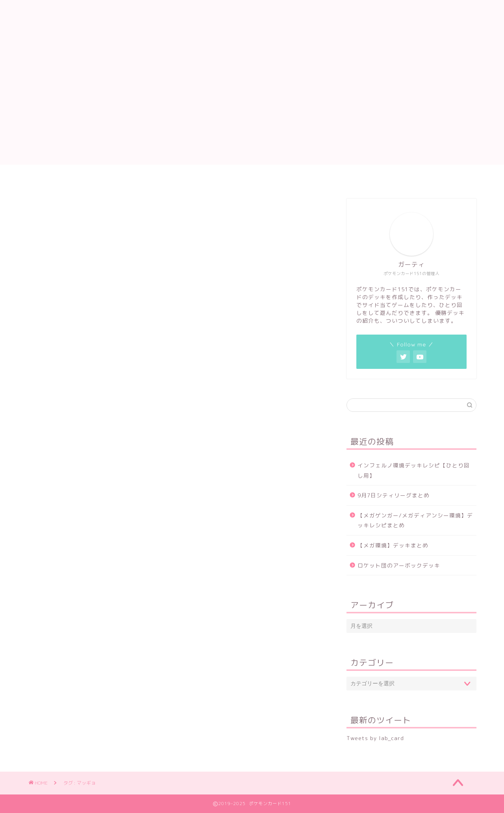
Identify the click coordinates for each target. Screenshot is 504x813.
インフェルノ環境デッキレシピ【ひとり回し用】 (414, 470)
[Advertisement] (252, 110)
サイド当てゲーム (233, 178)
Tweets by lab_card (375, 738)
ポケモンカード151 (252, 25)
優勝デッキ (341, 178)
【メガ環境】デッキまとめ (393, 545)
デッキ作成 (175, 178)
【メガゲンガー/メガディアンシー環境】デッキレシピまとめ (415, 520)
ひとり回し (292, 178)
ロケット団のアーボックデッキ (399, 565)
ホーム (132, 178)
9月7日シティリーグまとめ (394, 495)
